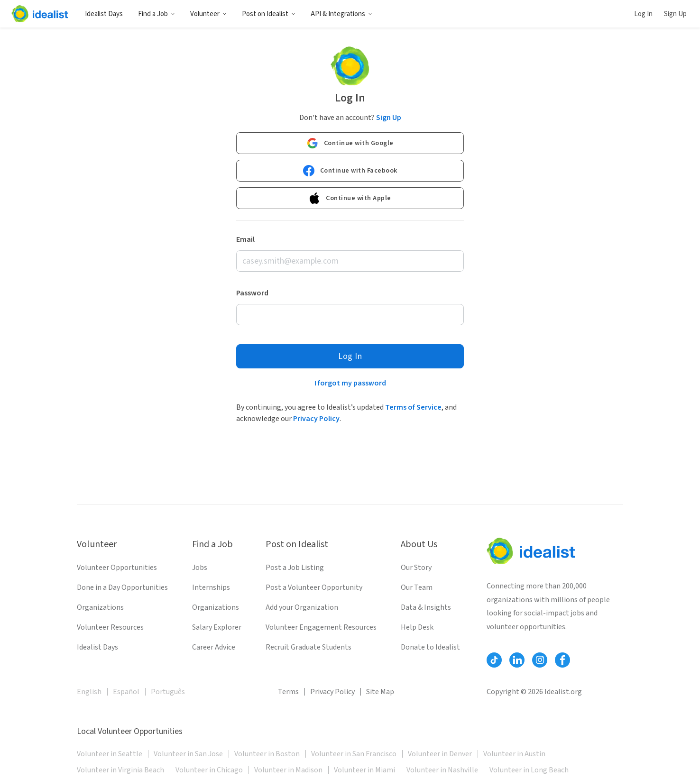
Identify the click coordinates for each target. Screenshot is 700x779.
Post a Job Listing (295, 568)
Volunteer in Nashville (442, 770)
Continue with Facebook (350, 171)
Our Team (417, 587)
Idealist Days (104, 14)
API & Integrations (341, 14)
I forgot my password (350, 383)
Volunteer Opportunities (117, 568)
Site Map (380, 692)
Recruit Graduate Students (309, 647)
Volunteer (208, 14)
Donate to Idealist (430, 647)
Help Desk (417, 627)
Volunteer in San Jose (188, 754)
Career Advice (214, 647)
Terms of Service (413, 407)
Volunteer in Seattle (110, 754)
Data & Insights (426, 607)
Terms (288, 692)
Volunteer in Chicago (209, 770)
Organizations (100, 607)
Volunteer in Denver (440, 754)
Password (252, 293)
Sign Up (675, 14)
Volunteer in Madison (288, 770)
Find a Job (157, 14)
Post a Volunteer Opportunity (314, 587)
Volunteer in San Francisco (354, 754)
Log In (643, 14)
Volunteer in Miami (364, 770)
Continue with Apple (350, 198)
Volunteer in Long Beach (529, 770)
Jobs (200, 568)
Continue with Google (350, 143)
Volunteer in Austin (514, 754)
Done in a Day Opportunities (122, 587)
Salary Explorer (217, 627)
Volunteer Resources (110, 627)
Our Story (416, 568)
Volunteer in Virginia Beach (120, 770)
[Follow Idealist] (494, 660)
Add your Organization (302, 607)
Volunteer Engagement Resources (321, 627)
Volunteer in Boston (267, 754)
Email (245, 239)
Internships (211, 587)
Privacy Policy (316, 419)
